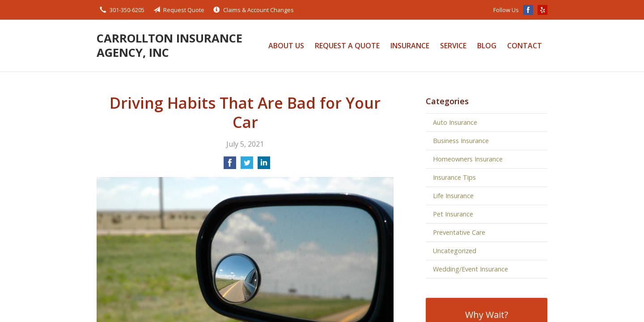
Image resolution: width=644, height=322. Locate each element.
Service (453, 46)
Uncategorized (455, 251)
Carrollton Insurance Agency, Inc (169, 45)
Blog (487, 46)
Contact (525, 46)
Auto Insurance (455, 122)
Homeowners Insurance (468, 159)
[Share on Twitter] (247, 165)
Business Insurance (461, 141)
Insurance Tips (454, 177)
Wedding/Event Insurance (470, 269)
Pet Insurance (453, 214)
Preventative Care (459, 232)
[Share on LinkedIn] (264, 165)
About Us (286, 46)
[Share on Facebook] (230, 165)
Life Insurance (453, 196)
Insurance (410, 46)
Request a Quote (347, 46)
